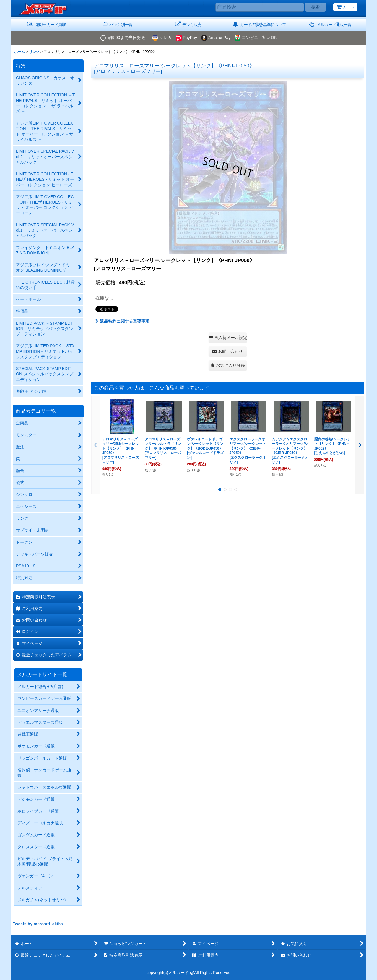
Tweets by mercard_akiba (38, 924)
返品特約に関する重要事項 (122, 321)
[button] (330, 25)
